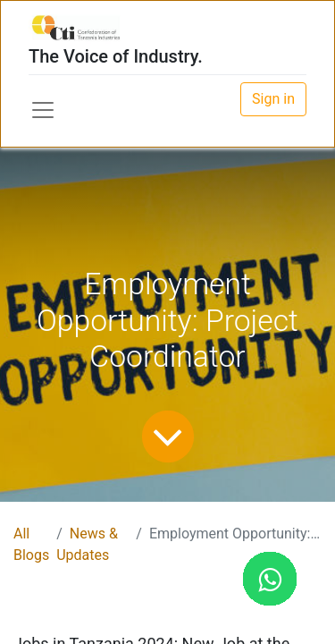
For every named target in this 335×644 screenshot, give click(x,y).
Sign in (273, 99)
